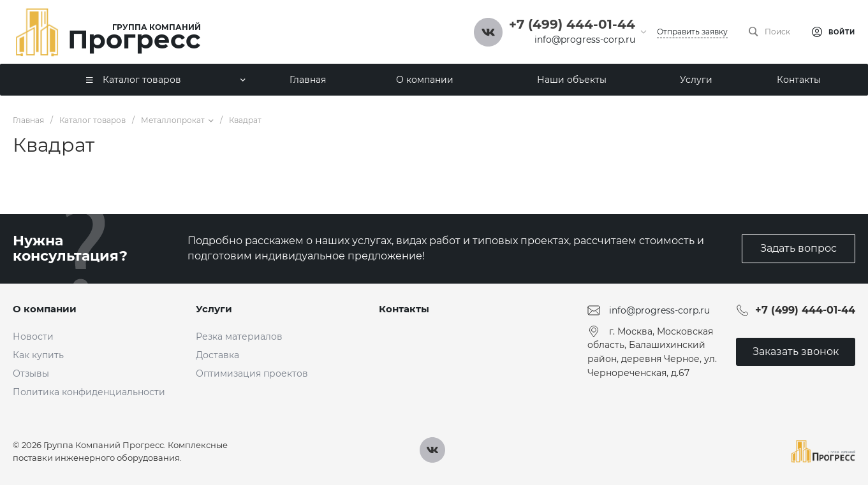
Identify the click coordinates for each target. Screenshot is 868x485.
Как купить (38, 355)
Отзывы (31, 373)
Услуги (214, 309)
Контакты (404, 309)
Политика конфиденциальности (89, 392)
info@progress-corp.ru (585, 40)
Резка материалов (239, 337)
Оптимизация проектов (252, 373)
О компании (45, 309)
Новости (33, 337)
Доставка (217, 355)
